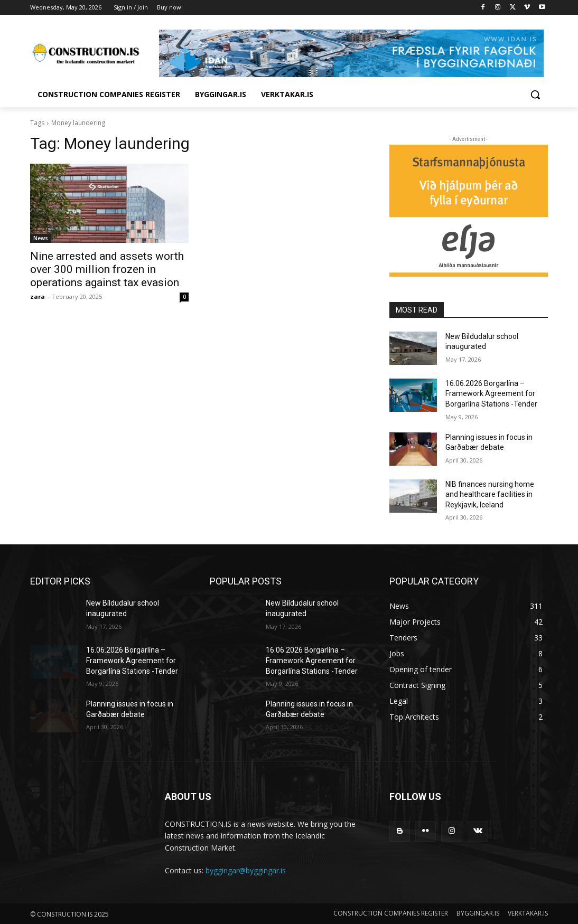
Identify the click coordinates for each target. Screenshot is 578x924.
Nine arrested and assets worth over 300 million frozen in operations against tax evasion (107, 269)
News (41, 238)
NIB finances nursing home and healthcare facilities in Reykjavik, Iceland (490, 494)
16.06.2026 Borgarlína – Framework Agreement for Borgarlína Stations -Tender (491, 394)
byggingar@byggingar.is (246, 870)
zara (38, 296)
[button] (535, 95)
